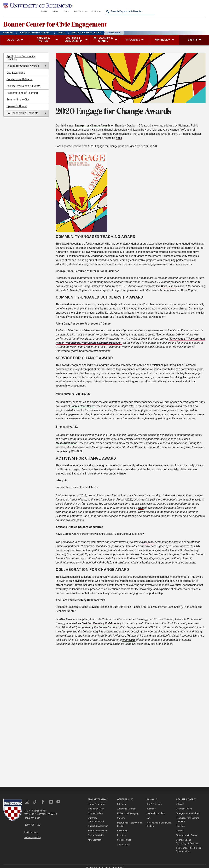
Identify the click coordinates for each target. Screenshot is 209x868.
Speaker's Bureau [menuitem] (17, 102)
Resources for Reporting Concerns (188, 816)
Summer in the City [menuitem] (18, 96)
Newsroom (122, 827)
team (141, 504)
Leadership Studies (156, 809)
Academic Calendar (127, 805)
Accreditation (124, 841)
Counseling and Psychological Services (187, 838)
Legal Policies (34, 825)
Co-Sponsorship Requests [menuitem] (22, 109)
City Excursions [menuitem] (16, 69)
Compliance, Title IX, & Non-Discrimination (189, 845)
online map (129, 636)
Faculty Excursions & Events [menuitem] (23, 82)
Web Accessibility (36, 829)
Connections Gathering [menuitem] (20, 75)
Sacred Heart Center (83, 402)
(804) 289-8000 (34, 814)
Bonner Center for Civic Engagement (68, 19)
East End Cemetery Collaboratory (102, 619)
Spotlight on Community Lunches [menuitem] (21, 54)
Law (148, 814)
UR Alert (180, 800)
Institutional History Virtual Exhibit (130, 820)
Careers (121, 814)
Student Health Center (187, 831)
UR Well (180, 827)
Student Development (98, 822)
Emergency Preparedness (188, 809)
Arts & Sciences (154, 800)
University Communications (96, 816)
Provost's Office (95, 809)
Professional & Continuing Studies (159, 820)
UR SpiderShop (124, 836)
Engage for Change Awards (93, 121)
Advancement (94, 836)
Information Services (98, 827)
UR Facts (121, 800)
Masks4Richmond (67, 439)
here (119, 134)
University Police (184, 805)
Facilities (180, 822)
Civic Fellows (169, 282)
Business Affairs (96, 831)
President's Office (96, 805)
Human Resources (97, 800)
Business (151, 805)
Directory (121, 831)
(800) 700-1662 (34, 819)
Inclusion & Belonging (127, 809)
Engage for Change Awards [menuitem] (23, 62)
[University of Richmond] (29, 5)
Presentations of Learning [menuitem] (22, 89)
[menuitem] (95, 5)
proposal (149, 538)
